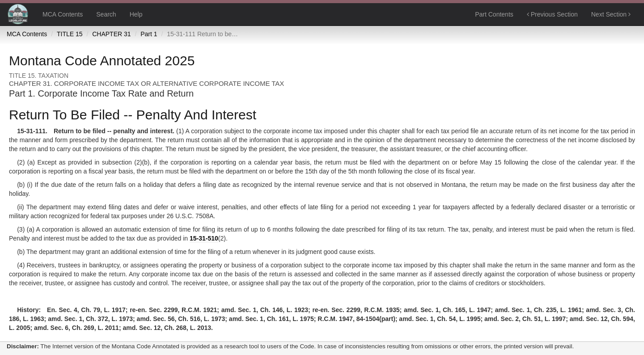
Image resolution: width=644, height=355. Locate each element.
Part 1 (149, 34)
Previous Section (552, 14)
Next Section (611, 14)
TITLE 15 (70, 34)
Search (106, 14)
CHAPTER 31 (111, 34)
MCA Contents (63, 14)
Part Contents (494, 14)
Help (136, 14)
